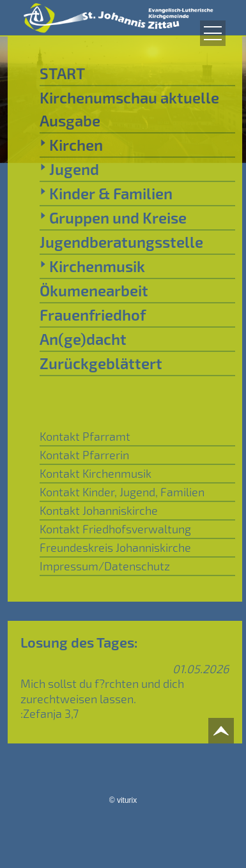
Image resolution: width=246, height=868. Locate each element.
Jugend (69, 169)
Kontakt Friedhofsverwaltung (115, 529)
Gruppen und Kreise (113, 217)
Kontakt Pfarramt (85, 436)
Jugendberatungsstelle (121, 242)
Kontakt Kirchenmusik (96, 473)
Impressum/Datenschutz (105, 566)
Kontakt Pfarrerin (84, 455)
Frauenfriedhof (93, 315)
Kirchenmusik (92, 266)
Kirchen (71, 144)
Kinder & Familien (106, 193)
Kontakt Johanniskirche (99, 510)
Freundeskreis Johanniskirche (115, 547)
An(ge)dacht (83, 339)
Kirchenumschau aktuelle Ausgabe (129, 109)
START (62, 73)
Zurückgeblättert (101, 363)
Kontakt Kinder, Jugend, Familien (122, 492)
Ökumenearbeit (94, 290)
